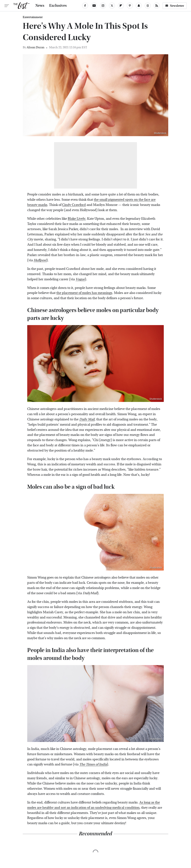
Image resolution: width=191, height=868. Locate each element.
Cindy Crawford (74, 205)
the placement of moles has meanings (84, 293)
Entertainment (33, 17)
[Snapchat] (139, 6)
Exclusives (58, 6)
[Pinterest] (130, 6)
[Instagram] (103, 6)
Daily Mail (87, 419)
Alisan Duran (36, 47)
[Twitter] (112, 6)
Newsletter (175, 6)
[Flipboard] (121, 6)
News (40, 6)
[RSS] (157, 6)
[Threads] (148, 6)
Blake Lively (77, 219)
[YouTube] (94, 6)
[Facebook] (85, 6)
